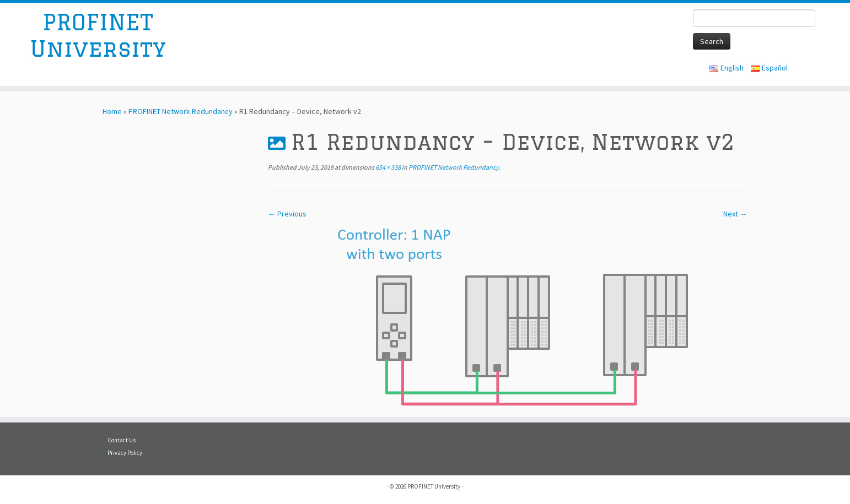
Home (112, 111)
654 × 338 (388, 167)
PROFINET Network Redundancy (181, 111)
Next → (735, 214)
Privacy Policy (125, 453)
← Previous (287, 214)
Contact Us (122, 440)
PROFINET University (98, 35)
